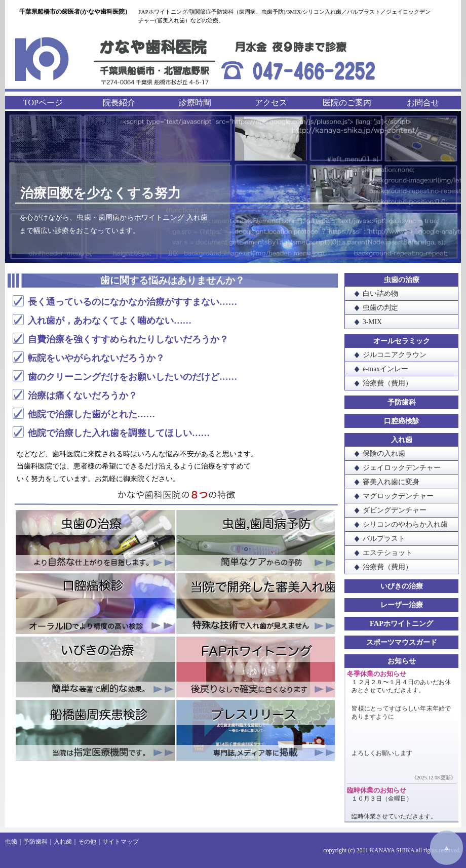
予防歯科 (402, 402)
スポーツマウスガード (402, 642)
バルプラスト (384, 539)
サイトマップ (121, 842)
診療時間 (195, 103)
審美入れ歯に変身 (391, 482)
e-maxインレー (385, 369)
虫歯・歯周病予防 (255, 541)
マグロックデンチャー (398, 496)
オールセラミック (402, 341)
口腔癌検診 (95, 604)
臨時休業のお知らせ (377, 791)
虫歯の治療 (95, 541)
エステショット (387, 553)
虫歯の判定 (380, 308)
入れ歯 (402, 440)
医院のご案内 (347, 103)
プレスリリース (255, 730)
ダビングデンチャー (395, 510)
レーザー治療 (402, 605)
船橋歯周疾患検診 (95, 730)
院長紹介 (119, 103)
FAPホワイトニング (255, 667)
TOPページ (43, 103)
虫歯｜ (14, 842)
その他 (87, 842)
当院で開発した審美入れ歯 (255, 604)
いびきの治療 (95, 667)
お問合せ (423, 103)
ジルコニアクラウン (395, 355)
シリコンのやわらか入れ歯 (405, 524)
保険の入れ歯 (384, 453)
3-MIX (372, 322)
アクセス (271, 103)
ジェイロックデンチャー (402, 468)
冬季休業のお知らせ (377, 674)
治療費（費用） (387, 383)
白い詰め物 (380, 293)
